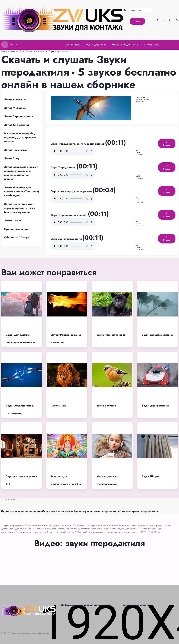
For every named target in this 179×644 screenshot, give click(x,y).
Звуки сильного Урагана (157, 335)
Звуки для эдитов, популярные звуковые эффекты (20, 342)
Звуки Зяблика (106, 406)
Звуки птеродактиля (59, 51)
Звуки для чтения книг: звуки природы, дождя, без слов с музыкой (20, 208)
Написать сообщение (134, 605)
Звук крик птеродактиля (58, 511)
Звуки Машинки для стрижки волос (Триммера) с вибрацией (22, 191)
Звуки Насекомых (16, 150)
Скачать (167, 144)
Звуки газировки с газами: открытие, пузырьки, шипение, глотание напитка (21, 173)
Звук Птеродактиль (64, 167)
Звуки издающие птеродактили (22, 511)
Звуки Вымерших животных (33, 51)
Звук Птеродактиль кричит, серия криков (78, 144)
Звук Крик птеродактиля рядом (72, 191)
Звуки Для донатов (17, 125)
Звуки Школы (13, 221)
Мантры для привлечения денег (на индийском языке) (66, 484)
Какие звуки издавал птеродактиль (97, 511)
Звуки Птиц (11, 158)
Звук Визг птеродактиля (67, 239)
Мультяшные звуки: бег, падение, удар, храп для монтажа (20, 137)
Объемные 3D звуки (17, 238)
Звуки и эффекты (10, 51)
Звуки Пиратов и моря (19, 116)
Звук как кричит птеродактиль (139, 511)
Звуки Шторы (150, 476)
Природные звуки (16, 229)
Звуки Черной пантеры (111, 335)
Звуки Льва (58, 406)
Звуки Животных (15, 108)
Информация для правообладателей (85, 605)
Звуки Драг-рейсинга (155, 406)
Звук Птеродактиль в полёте (69, 215)
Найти (137, 21)
